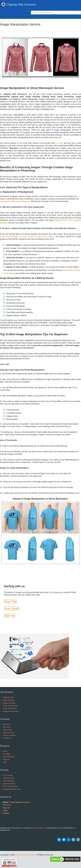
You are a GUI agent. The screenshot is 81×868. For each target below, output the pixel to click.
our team (59, 143)
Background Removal (12, 789)
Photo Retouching (10, 706)
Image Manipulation (11, 711)
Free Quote (12, 608)
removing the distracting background (15, 201)
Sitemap (6, 759)
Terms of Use (8, 733)
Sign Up (10, 615)
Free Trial (10, 601)
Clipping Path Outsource (25, 855)
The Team (7, 727)
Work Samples (9, 757)
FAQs (5, 751)
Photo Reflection (10, 708)
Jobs (5, 762)
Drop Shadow (8, 700)
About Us (7, 724)
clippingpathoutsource (20, 802)
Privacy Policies (9, 735)
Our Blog (6, 754)
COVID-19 (7, 738)
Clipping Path (8, 697)
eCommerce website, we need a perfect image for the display (27, 236)
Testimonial (7, 730)
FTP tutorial (8, 775)
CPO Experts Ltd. (39, 828)
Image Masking (9, 703)
